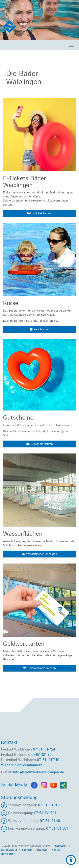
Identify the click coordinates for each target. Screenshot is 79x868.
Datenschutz (9, 850)
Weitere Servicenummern (22, 765)
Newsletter (8, 854)
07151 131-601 (45, 813)
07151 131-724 (44, 749)
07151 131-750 (43, 755)
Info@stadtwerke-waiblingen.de (39, 772)
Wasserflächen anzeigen (39, 554)
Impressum (61, 846)
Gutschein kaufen (40, 444)
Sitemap (27, 850)
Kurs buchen (40, 330)
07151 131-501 (57, 829)
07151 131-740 (48, 760)
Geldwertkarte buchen (39, 668)
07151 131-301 (49, 805)
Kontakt (57, 850)
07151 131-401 (51, 821)
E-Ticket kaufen (39, 213)
